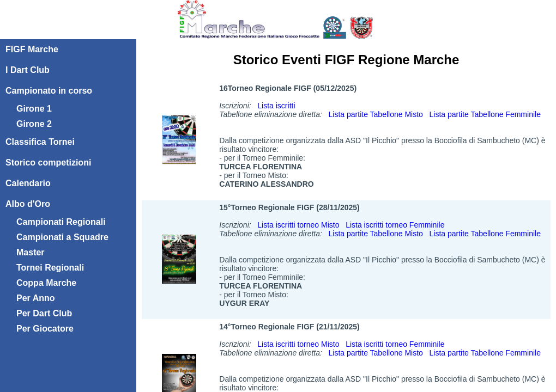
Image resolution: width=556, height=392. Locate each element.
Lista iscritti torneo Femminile (395, 225)
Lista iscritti (276, 106)
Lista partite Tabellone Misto (376, 114)
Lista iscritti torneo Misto (298, 225)
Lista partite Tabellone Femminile (485, 114)
